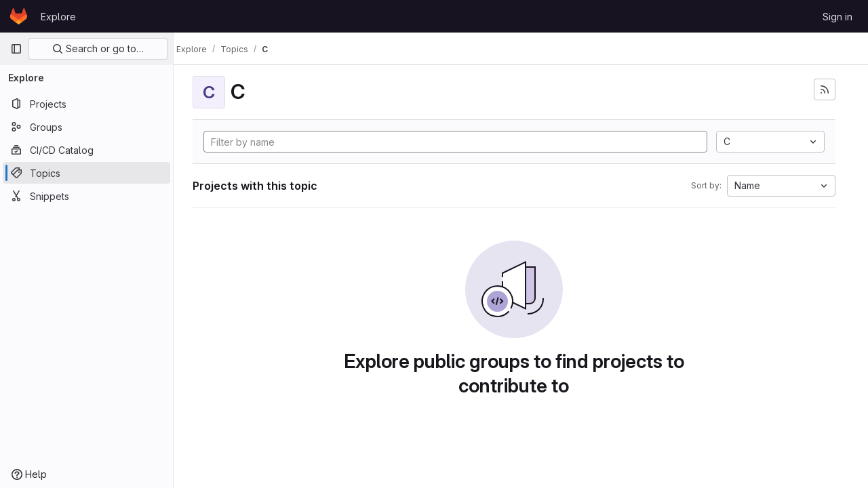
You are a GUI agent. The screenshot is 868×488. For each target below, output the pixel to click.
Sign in (837, 17)
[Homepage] (19, 16)
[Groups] (86, 127)
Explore (58, 17)
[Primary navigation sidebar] (16, 49)
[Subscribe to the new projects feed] (825, 89)
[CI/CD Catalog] (86, 150)
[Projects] (86, 104)
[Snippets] (86, 196)
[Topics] (86, 173)
